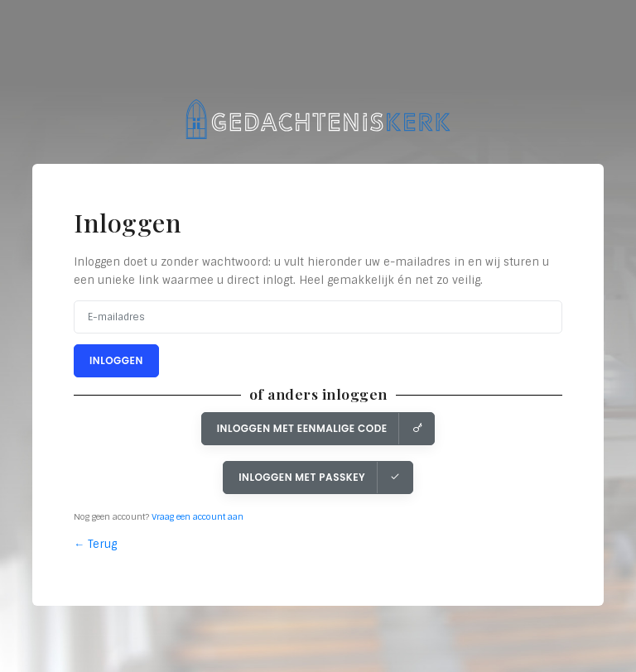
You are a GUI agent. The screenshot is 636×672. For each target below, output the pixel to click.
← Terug (95, 544)
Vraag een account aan (198, 517)
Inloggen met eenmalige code (320, 428)
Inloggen (116, 360)
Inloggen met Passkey (320, 477)
